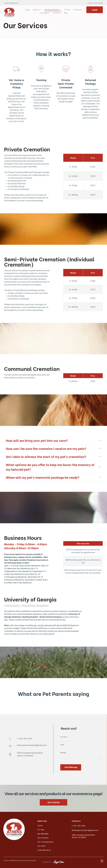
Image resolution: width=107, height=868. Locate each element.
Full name (64, 737)
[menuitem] (27, 10)
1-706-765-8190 (95, 3)
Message (63, 752)
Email (62, 745)
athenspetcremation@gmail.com (32, 745)
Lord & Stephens (11, 3)
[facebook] (102, 861)
